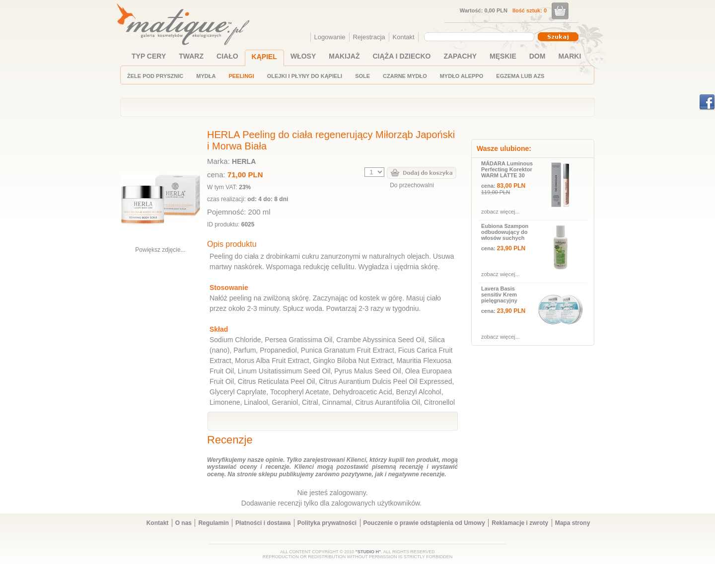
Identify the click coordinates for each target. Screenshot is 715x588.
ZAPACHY (460, 56)
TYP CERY (149, 56)
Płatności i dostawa (263, 523)
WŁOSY (303, 56)
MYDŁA (206, 76)
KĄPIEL (264, 57)
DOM (537, 56)
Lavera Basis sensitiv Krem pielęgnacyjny (499, 294)
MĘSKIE (503, 56)
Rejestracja (369, 37)
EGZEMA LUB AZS (520, 76)
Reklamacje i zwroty (520, 523)
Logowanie (330, 37)
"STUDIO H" (368, 552)
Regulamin (213, 523)
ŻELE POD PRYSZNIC (155, 76)
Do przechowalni (412, 185)
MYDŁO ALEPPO (462, 76)
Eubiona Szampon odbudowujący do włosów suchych (505, 232)
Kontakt (404, 37)
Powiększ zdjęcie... (160, 250)
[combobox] (480, 37)
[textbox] (477, 36)
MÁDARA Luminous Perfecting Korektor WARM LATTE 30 (507, 169)
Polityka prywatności (327, 523)
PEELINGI (241, 76)
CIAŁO (227, 56)
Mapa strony (573, 523)
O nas (183, 523)
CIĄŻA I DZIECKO (402, 56)
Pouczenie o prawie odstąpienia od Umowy (424, 523)
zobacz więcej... (500, 212)
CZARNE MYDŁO (405, 76)
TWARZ (191, 56)
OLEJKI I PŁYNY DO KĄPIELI (305, 76)
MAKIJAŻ (344, 56)
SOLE (362, 76)
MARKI (570, 56)
